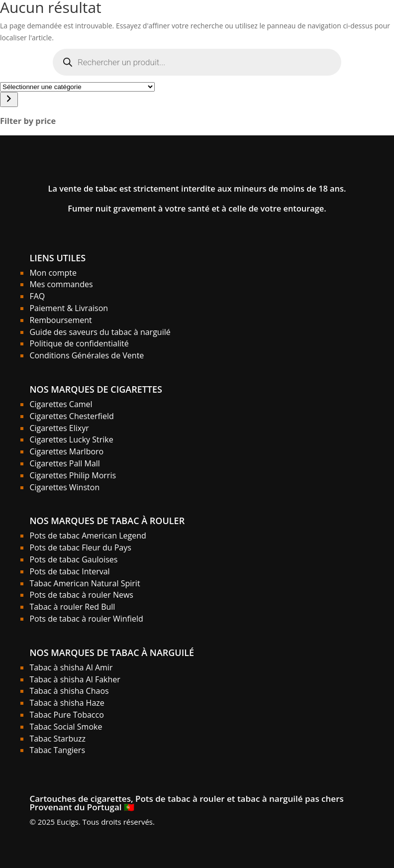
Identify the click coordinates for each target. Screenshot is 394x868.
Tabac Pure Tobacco (66, 715)
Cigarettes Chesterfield (71, 416)
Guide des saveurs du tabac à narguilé (100, 332)
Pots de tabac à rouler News (81, 595)
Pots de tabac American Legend (88, 536)
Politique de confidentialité (79, 343)
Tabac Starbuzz (57, 739)
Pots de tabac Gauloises (73, 559)
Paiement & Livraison (69, 308)
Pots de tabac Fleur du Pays (80, 547)
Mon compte (53, 273)
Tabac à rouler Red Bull (72, 607)
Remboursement (60, 320)
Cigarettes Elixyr (59, 428)
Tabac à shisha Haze (67, 703)
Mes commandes (61, 284)
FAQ (37, 296)
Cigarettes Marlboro (66, 451)
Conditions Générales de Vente (87, 355)
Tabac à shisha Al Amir (71, 667)
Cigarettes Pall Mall (65, 463)
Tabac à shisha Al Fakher (75, 679)
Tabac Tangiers (57, 750)
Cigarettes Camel (61, 404)
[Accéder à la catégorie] (9, 100)
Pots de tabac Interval (69, 571)
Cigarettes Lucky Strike (71, 439)
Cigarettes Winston (64, 487)
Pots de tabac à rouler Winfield (86, 619)
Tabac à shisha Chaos (69, 691)
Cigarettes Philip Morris (73, 475)
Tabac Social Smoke (66, 727)
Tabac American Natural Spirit (85, 583)
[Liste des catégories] (77, 87)
